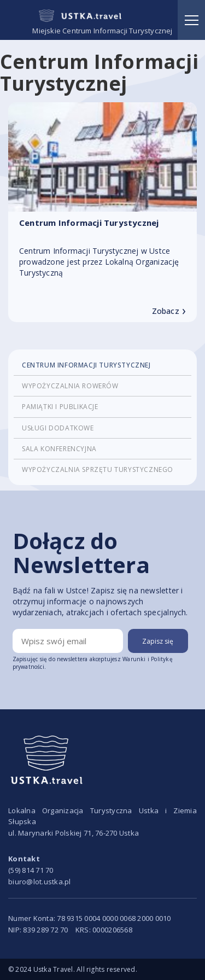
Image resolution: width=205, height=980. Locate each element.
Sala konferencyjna (59, 449)
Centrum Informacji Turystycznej (86, 365)
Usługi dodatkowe (58, 428)
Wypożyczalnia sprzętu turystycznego (98, 469)
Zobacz (169, 311)
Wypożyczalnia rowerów (70, 386)
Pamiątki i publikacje (60, 407)
